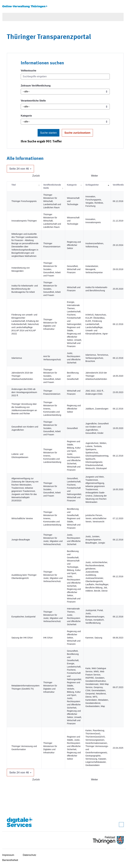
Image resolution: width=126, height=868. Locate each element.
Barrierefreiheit (10, 860)
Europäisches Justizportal (23, 617)
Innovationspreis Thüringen (24, 221)
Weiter (95, 176)
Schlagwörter (92, 185)
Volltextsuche (28, 71)
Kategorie (26, 116)
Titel (14, 185)
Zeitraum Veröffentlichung (36, 86)
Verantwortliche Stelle (33, 101)
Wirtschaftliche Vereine (22, 518)
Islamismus (17, 358)
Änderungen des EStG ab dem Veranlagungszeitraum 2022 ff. (24, 392)
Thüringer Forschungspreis (24, 201)
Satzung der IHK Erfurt (22, 638)
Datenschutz (30, 855)
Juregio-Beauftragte (21, 540)
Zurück (36, 176)
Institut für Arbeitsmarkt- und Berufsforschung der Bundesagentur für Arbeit (25, 289)
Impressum (8, 855)
